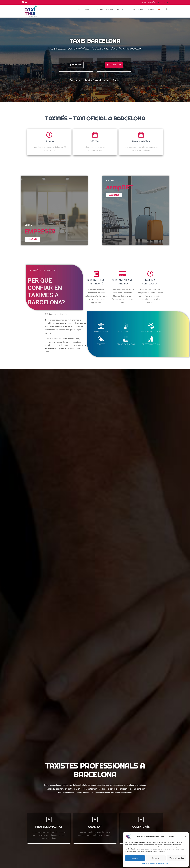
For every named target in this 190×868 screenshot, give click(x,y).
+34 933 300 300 (162, 2)
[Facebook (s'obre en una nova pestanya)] (26, 2)
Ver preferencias (177, 858)
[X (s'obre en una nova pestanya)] (23, 2)
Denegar (156, 858)
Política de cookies (148, 864)
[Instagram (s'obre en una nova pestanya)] (29, 2)
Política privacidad (162, 864)
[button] (185, 837)
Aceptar (135, 858)
